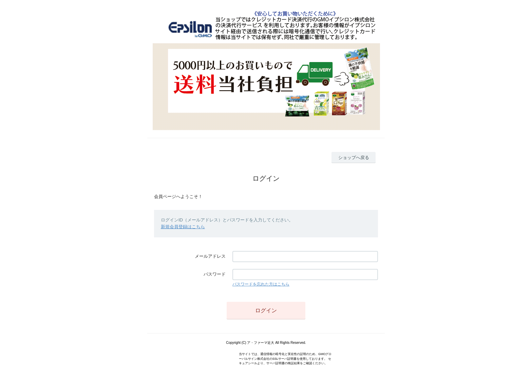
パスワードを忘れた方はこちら (261, 284)
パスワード (215, 274)
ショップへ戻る (354, 158)
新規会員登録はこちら (183, 227)
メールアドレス (210, 256)
